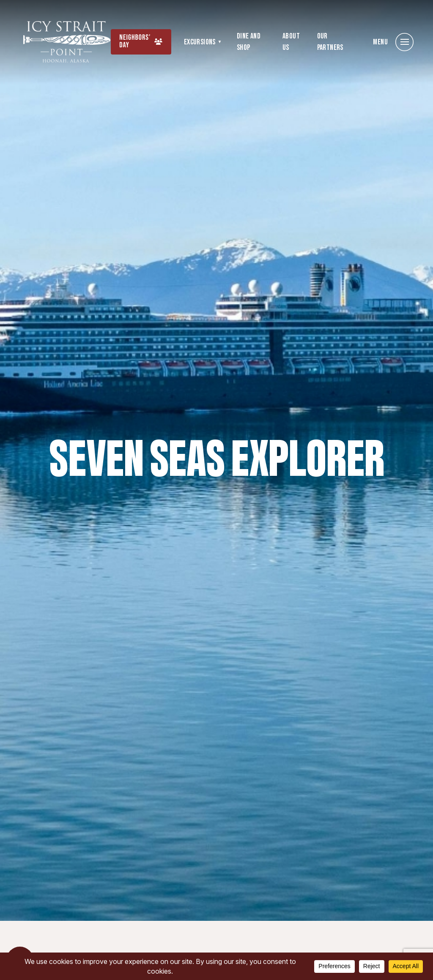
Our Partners (330, 42)
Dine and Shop (249, 42)
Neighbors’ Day (135, 42)
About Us (291, 42)
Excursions (200, 42)
